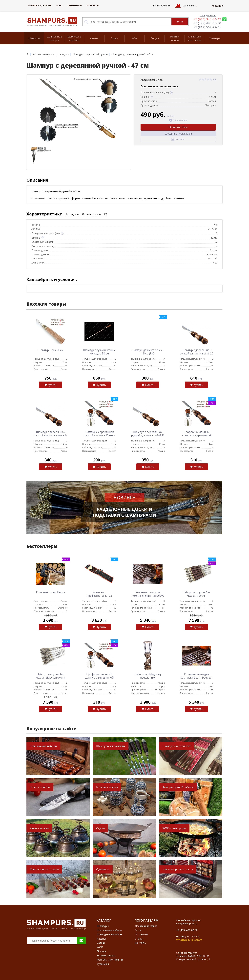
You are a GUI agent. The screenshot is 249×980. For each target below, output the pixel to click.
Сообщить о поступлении (178, 134)
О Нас (60, 6)
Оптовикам (75, 6)
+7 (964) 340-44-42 (207, 19)
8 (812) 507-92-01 (199, 956)
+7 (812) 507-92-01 (207, 27)
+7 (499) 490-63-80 (207, 23)
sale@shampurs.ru (187, 923)
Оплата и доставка (40, 6)
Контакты (93, 6)
